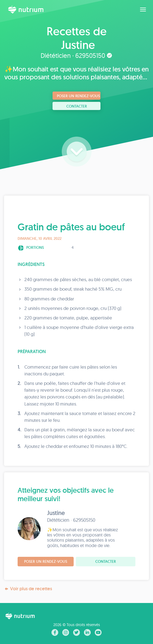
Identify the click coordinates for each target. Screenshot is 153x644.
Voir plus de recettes (28, 589)
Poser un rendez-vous (78, 96)
